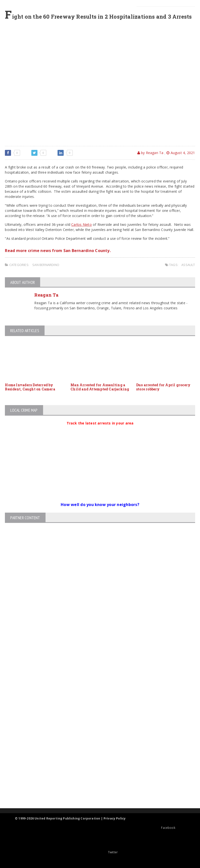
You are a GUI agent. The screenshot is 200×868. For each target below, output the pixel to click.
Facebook (155, 828)
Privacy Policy (115, 818)
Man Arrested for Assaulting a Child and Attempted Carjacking (100, 387)
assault (188, 265)
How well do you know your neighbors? (100, 505)
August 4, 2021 (181, 153)
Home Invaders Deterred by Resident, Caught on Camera (30, 387)
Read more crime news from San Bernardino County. (58, 251)
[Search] (166, 12)
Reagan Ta (46, 295)
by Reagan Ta (150, 153)
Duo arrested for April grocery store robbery (163, 387)
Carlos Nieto (82, 224)
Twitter (100, 852)
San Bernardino (46, 265)
